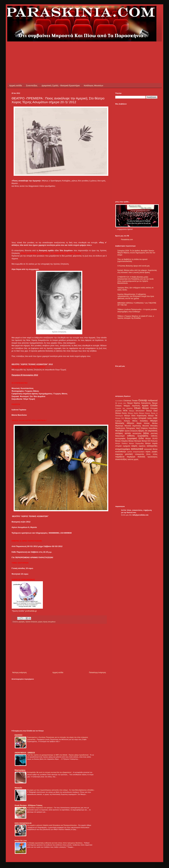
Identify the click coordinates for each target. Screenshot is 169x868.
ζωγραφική (132, 438)
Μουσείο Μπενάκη (150, 426)
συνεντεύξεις (121, 459)
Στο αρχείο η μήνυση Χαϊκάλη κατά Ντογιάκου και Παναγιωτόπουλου (52, 825)
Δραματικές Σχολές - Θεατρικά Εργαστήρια (61, 86)
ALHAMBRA (119, 401)
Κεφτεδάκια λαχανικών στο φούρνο (40, 808)
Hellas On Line (21, 841)
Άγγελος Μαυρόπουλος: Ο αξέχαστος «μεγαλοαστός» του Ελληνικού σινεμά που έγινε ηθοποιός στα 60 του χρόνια (136, 296)
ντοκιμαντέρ (140, 454)
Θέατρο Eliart (152, 411)
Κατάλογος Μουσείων (94, 86)
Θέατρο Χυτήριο (131, 418)
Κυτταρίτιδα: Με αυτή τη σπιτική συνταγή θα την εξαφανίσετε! (50, 772)
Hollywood (153, 400)
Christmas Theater (131, 401)
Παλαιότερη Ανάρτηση (97, 673)
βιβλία (146, 433)
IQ (116, 403)
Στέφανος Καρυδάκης (149, 428)
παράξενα (120, 457)
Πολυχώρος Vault (133, 428)
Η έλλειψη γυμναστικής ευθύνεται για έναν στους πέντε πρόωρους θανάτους (55, 843)
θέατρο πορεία (151, 443)
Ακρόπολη (136, 406)
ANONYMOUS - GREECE (25, 753)
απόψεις (119, 433)
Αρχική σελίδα (16, 86)
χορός (136, 459)
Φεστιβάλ (120, 431)
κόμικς (148, 452)
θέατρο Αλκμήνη (122, 441)
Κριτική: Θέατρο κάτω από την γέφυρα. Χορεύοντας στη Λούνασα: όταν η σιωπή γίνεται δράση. (137, 271)
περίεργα (131, 457)
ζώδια (141, 438)
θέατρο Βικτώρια (135, 441)
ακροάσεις (153, 431)
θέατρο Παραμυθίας (136, 443)
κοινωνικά (137, 449)
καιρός (134, 446)
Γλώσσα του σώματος (124, 408)
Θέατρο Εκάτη (133, 413)
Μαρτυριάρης (20, 770)
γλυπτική (154, 433)
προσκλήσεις (152, 457)
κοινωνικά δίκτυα (151, 449)
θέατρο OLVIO (151, 438)
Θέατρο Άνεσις (121, 413)
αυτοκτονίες (137, 433)
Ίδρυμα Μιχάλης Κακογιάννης (139, 403)
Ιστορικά (142, 418)
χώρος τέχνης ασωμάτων (47, 622)
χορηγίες (22, 622)
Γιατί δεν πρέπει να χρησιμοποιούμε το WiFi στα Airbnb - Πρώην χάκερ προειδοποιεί (58, 755)
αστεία (128, 433)
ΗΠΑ (125, 411)
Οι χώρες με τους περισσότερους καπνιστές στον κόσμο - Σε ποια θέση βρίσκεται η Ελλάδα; (61, 790)
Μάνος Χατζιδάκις (140, 421)
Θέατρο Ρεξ (120, 418)
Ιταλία (149, 418)
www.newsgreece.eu (23, 823)
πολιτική (141, 457)
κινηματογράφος (123, 449)
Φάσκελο (18, 788)
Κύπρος (127, 421)
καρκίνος (142, 446)
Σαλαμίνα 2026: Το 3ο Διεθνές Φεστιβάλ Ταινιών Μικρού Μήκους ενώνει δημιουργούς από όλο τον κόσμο (136, 253)
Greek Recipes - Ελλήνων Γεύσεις (29, 805)
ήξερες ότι (143, 431)
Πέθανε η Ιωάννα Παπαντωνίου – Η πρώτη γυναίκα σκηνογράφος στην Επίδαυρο (137, 310)
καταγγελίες (152, 446)
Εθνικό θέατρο (142, 408)
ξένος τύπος (152, 454)
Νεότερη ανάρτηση (19, 673)
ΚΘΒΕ (155, 418)
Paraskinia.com (127, 240)
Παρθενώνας (120, 428)
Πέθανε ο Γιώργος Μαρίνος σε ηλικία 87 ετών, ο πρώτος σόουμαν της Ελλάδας (136, 317)
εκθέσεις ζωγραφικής (138, 436)
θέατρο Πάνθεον (121, 443)
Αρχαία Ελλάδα (150, 406)
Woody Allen (122, 403)
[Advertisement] (64, 48)
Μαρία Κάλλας (143, 423)
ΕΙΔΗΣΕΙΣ (18, 735)
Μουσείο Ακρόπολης (133, 426)
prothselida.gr (31, 611)
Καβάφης (118, 421)
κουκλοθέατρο (121, 452)
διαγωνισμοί (120, 436)
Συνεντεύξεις (32, 86)
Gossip (143, 400)
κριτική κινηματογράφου (136, 452)
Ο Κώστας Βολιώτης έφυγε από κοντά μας (134, 266)
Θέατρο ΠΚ (153, 416)
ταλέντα (130, 459)
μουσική (129, 454)
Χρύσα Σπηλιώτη (31, 622)
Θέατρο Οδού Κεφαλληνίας (135, 416)
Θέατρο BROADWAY (137, 411)
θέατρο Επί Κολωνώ (150, 441)
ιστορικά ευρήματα (123, 446)
